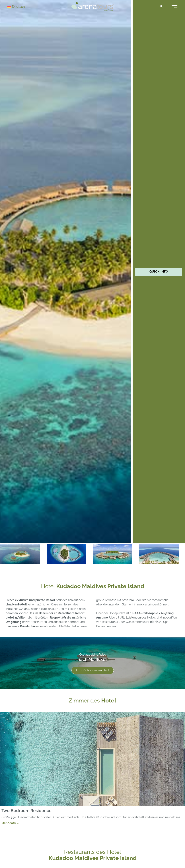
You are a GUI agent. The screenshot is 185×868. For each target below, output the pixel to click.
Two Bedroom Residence (26, 811)
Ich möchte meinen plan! (93, 670)
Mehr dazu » (10, 823)
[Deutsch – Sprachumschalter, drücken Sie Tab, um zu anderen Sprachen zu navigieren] (20, 6)
